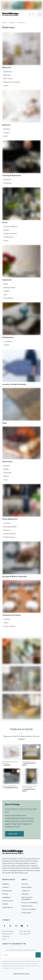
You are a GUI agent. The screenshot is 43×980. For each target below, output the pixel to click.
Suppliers (6, 884)
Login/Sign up (7, 907)
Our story (25, 884)
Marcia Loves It (8, 901)
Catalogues (6, 897)
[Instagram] (16, 926)
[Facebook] (5, 926)
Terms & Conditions (29, 909)
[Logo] (15, 14)
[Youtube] (22, 926)
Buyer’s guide (27, 887)
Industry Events (27, 906)
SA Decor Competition (30, 903)
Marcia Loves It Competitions (27, 898)
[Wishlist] (33, 14)
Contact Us (25, 891)
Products (5, 887)
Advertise (25, 894)
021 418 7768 (25, 931)
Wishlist (5, 904)
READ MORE (14, 834)
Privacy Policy (26, 913)
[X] (10, 926)
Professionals (7, 891)
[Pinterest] (28, 926)
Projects (5, 894)
